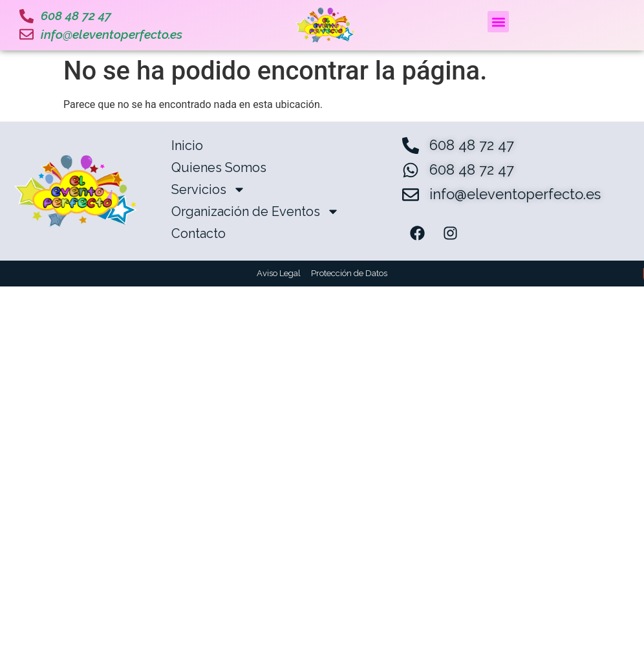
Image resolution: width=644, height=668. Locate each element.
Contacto (199, 233)
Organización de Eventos (255, 211)
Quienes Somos (219, 167)
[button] (498, 22)
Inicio (187, 145)
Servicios (209, 189)
